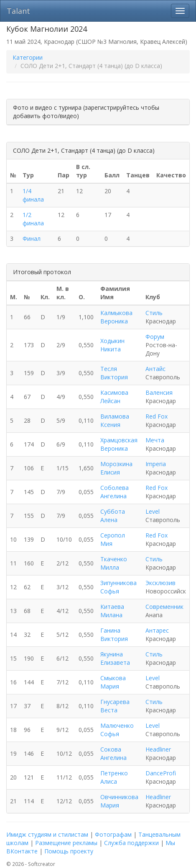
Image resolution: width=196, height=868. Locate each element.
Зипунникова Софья (118, 587)
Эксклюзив (160, 583)
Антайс (155, 369)
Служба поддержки (131, 843)
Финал (32, 238)
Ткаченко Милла (114, 563)
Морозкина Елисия (116, 468)
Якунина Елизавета (115, 658)
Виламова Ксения (115, 420)
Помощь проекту (69, 851)
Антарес (157, 630)
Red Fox (157, 416)
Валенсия (159, 392)
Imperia (156, 464)
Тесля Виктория (114, 373)
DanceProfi (161, 773)
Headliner (158, 749)
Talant (18, 11)
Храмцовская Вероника (119, 444)
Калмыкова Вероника (116, 317)
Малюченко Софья (117, 730)
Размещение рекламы (66, 843)
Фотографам (113, 834)
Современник (164, 607)
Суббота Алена (113, 516)
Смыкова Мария (113, 682)
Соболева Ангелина (115, 492)
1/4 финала (33, 195)
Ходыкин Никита (112, 345)
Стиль (154, 313)
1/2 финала (33, 219)
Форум (155, 337)
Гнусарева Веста (115, 706)
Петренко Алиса (114, 777)
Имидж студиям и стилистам (47, 834)
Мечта (155, 440)
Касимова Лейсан (114, 397)
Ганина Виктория (114, 635)
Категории (28, 57)
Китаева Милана (112, 611)
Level (153, 511)
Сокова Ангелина (113, 753)
